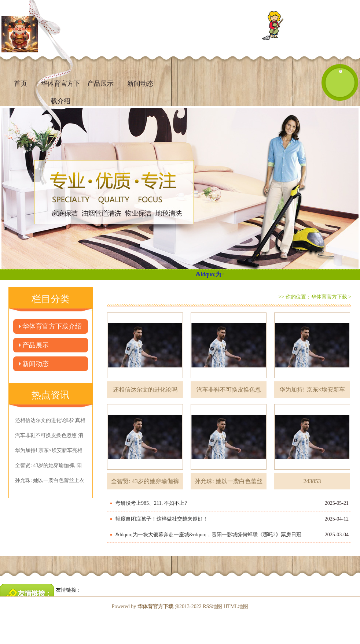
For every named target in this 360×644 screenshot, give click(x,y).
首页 (21, 84)
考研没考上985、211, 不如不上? (151, 503)
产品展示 (100, 84)
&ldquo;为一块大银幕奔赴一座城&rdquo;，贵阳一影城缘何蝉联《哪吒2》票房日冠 (208, 535)
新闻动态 (140, 84)
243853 (312, 481)
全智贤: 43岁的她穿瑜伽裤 (145, 481)
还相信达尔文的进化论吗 (145, 390)
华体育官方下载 (329, 297)
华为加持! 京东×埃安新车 (312, 390)
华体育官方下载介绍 (52, 326)
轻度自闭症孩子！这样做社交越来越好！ (162, 519)
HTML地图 (236, 606)
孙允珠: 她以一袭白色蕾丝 (228, 481)
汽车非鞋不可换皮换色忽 (229, 390)
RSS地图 (212, 606)
